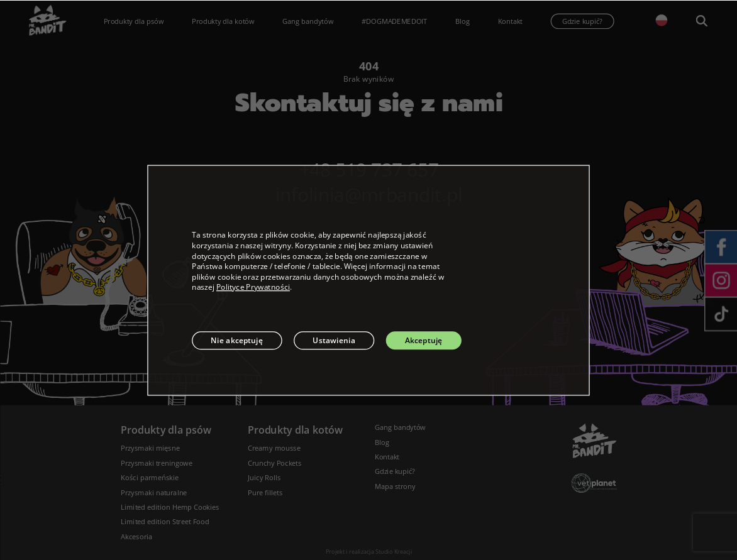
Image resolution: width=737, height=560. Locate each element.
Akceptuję (424, 340)
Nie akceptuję (237, 340)
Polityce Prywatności (253, 287)
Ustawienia (334, 340)
